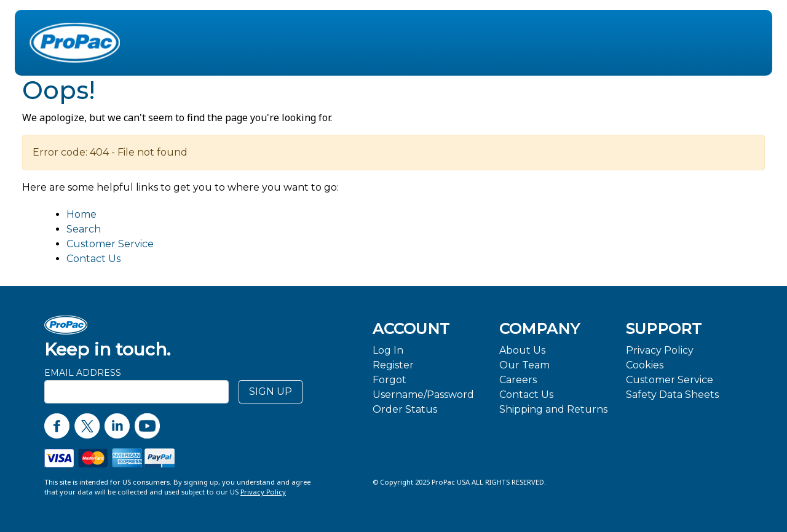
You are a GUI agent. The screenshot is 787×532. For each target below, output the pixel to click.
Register (393, 365)
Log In (388, 350)
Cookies (645, 365)
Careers (518, 380)
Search (84, 229)
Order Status (405, 409)
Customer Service (110, 244)
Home (81, 214)
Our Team (524, 365)
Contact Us (93, 259)
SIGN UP (271, 391)
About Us (522, 350)
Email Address (83, 373)
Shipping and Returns (553, 409)
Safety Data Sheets (672, 395)
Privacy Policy (660, 350)
